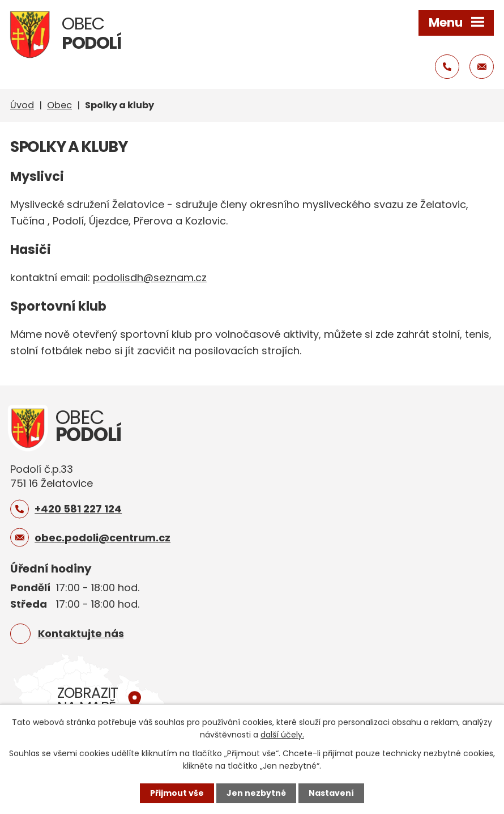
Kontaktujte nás (81, 633)
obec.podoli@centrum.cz (102, 538)
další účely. (282, 735)
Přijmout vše (177, 793)
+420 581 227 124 (78, 509)
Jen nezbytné (256, 793)
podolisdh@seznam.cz (150, 277)
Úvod (22, 105)
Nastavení (331, 793)
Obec (59, 105)
